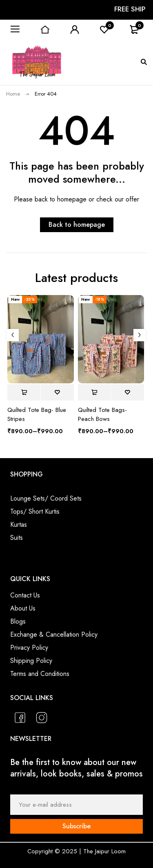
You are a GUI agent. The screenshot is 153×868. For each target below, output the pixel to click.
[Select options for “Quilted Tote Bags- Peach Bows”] (94, 392)
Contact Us (25, 595)
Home (13, 94)
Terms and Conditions (40, 674)
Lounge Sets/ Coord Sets (46, 498)
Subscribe (76, 826)
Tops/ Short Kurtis (35, 511)
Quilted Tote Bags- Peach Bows (102, 414)
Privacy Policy (29, 648)
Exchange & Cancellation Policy (54, 634)
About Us (23, 608)
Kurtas (19, 525)
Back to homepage (77, 225)
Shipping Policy (31, 661)
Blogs (18, 621)
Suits (17, 538)
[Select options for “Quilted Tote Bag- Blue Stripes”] (24, 392)
